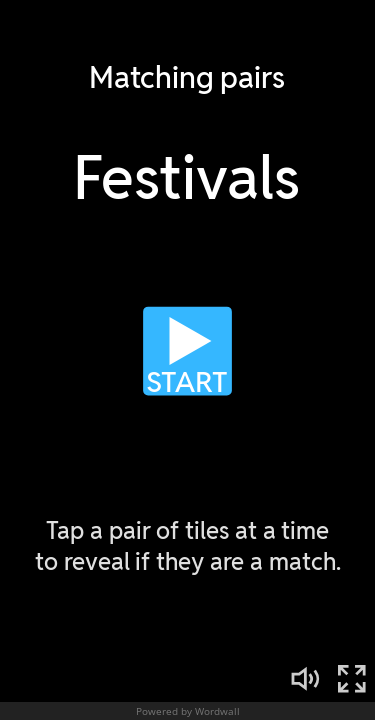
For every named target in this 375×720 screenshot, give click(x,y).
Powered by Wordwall (188, 711)
